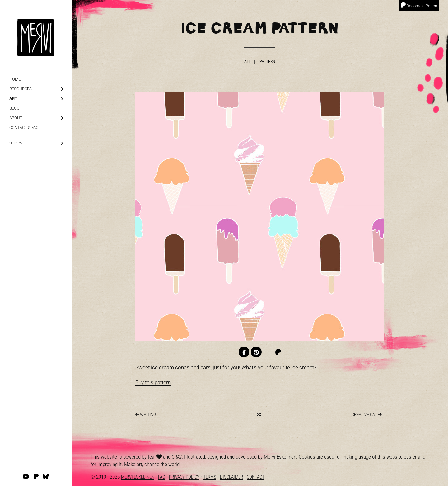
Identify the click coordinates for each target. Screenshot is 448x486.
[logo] (36, 28)
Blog (14, 108)
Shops (16, 143)
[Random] (259, 415)
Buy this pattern (153, 382)
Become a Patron (419, 5)
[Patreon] (278, 352)
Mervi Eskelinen (138, 477)
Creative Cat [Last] (367, 415)
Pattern (267, 61)
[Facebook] (244, 352)
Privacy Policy (184, 477)
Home (15, 79)
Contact (256, 477)
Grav (177, 457)
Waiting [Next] (146, 415)
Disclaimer (231, 477)
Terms (210, 477)
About (16, 118)
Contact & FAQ (24, 127)
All (247, 61)
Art (13, 99)
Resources (21, 89)
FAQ (162, 477)
